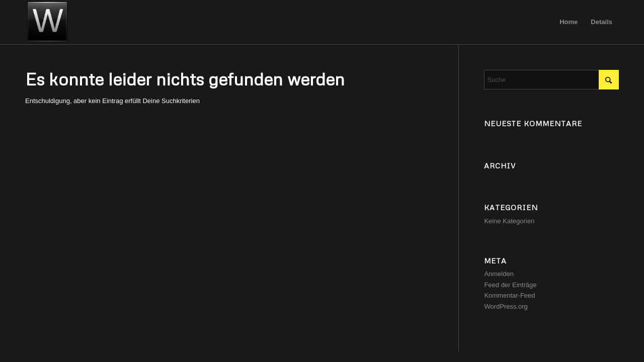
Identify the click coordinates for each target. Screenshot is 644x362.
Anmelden (499, 274)
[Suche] (551, 80)
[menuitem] (569, 22)
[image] (47, 22)
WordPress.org (506, 306)
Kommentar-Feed (509, 295)
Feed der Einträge (510, 285)
